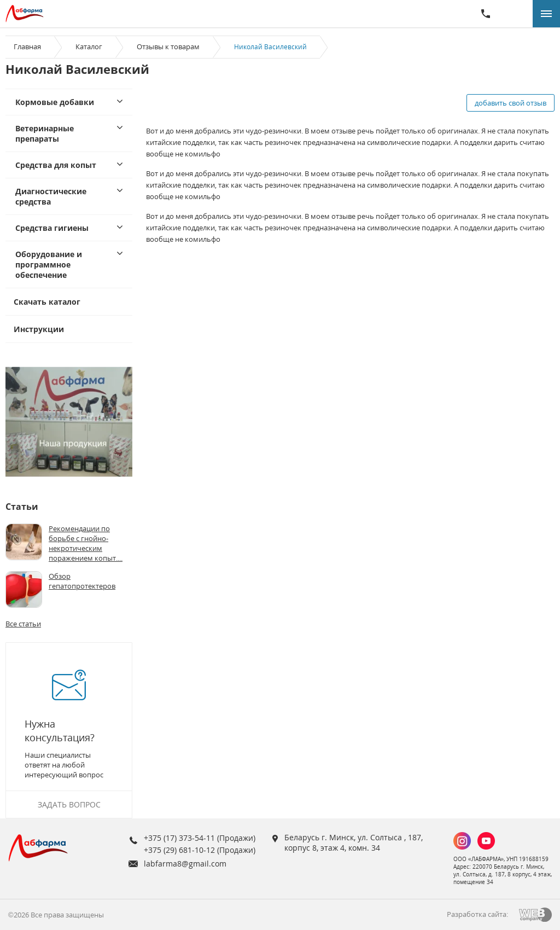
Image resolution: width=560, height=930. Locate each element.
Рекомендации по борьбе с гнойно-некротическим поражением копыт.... (86, 543)
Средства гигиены (52, 228)
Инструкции (39, 329)
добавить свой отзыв (511, 103)
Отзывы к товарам (168, 47)
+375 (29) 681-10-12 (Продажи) (200, 850)
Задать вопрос (69, 804)
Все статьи (23, 624)
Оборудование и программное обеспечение (49, 265)
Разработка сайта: (477, 914)
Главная (27, 47)
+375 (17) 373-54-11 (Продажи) (200, 838)
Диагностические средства (51, 196)
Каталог (89, 47)
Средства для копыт (56, 165)
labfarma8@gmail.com (185, 864)
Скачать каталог (47, 302)
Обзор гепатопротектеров (82, 581)
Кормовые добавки (55, 102)
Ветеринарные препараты (45, 133)
